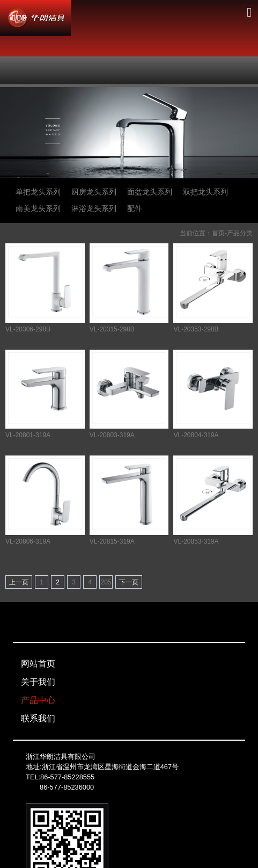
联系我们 (38, 718)
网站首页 (38, 664)
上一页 (19, 582)
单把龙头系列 (38, 192)
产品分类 (240, 233)
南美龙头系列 (38, 208)
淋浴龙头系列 (94, 208)
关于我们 (38, 682)
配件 (135, 208)
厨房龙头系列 (94, 192)
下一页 (129, 582)
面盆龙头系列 (150, 192)
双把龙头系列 (205, 192)
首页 (218, 233)
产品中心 (38, 700)
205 (106, 582)
